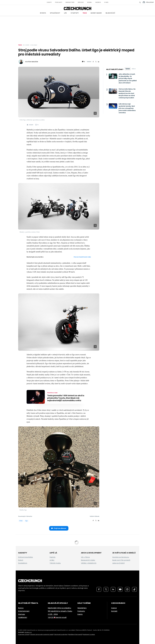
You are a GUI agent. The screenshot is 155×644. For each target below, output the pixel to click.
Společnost (55, 13)
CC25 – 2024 (53, 614)
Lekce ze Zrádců (118, 563)
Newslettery (70, 2)
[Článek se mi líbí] (37, 125)
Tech (85, 13)
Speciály (81, 2)
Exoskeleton (23, 563)
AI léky (52, 560)
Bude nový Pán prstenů (121, 560)
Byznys (43, 13)
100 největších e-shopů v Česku (60, 611)
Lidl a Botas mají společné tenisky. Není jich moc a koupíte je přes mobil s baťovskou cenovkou (127, 108)
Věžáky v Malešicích (89, 563)
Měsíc (134, 69)
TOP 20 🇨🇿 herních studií (57, 617)
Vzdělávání (23, 617)
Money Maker (96, 13)
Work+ (90, 2)
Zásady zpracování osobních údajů (42, 634)
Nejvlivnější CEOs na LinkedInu (59, 608)
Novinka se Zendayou (121, 557)
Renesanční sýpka (88, 560)
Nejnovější (110, 13)
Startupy (75, 13)
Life (65, 13)
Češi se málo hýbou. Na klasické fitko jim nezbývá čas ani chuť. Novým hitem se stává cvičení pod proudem (127, 93)
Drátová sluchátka (26, 557)
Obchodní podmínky (61, 634)
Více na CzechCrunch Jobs (82, 257)
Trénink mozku (55, 563)
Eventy (49, 2)
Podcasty (59, 2)
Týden (128, 69)
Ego (27, 521)
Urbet (21, 521)
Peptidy (53, 557)
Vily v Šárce (85, 557)
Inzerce (98, 2)
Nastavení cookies (89, 634)
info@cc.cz (28, 632)
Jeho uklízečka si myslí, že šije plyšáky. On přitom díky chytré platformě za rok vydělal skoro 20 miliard (128, 78)
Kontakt (114, 611)
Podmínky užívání (24, 634)
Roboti (21, 560)
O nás (106, 2)
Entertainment (24, 611)
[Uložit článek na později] (30, 125)
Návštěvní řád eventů (75, 634)
